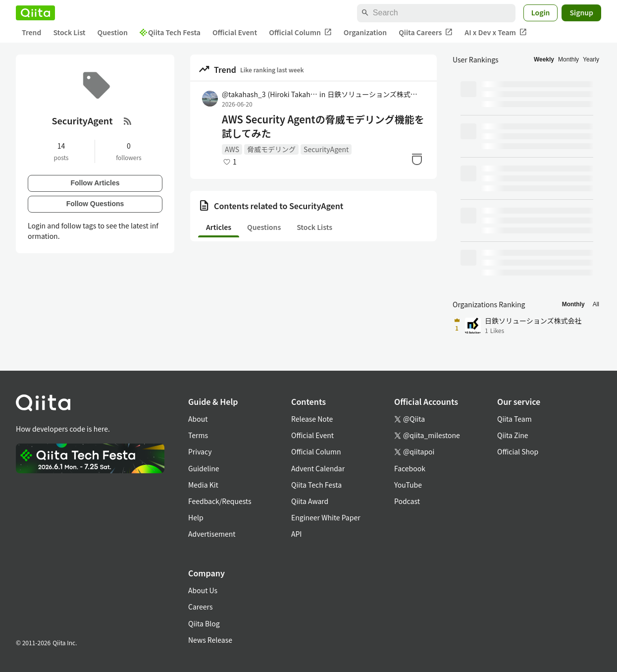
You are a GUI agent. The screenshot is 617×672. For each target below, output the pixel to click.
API (296, 534)
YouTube (408, 485)
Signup (581, 12)
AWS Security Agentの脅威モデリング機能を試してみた (323, 126)
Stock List (69, 32)
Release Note (312, 419)
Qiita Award (310, 501)
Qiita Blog (204, 623)
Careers (200, 607)
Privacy (200, 451)
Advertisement (212, 534)
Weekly (544, 59)
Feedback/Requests (220, 501)
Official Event (235, 32)
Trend (31, 32)
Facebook (410, 468)
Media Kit (203, 485)
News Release (210, 640)
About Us (203, 590)
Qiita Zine (513, 435)
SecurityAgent (326, 149)
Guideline (204, 468)
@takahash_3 (270, 94)
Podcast (407, 501)
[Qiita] (35, 13)
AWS (232, 149)
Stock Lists (314, 227)
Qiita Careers (426, 32)
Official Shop (518, 451)
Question (113, 32)
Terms (198, 435)
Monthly (568, 59)
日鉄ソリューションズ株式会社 (375, 94)
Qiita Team (514, 419)
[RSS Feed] (128, 121)
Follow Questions (95, 204)
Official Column (300, 32)
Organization (365, 32)
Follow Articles (95, 183)
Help (196, 517)
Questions (264, 227)
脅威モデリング (271, 149)
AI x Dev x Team (496, 32)
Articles (219, 227)
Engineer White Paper (326, 517)
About (198, 419)
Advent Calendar (318, 468)
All (596, 304)
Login (541, 12)
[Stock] (417, 159)
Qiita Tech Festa (170, 32)
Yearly (591, 59)
